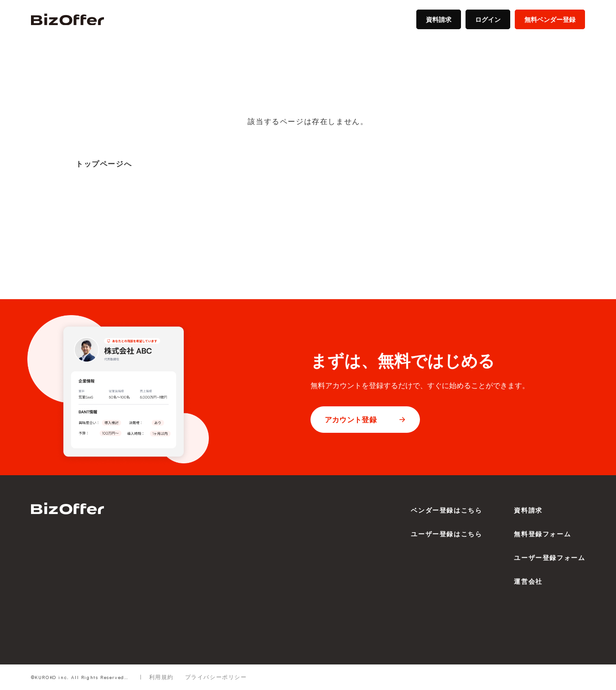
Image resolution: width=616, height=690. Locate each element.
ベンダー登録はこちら (446, 510)
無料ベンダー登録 (550, 19)
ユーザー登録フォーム (549, 558)
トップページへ (104, 164)
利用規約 (161, 677)
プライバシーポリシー (216, 677)
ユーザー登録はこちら (446, 534)
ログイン (488, 19)
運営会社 (528, 581)
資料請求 (439, 19)
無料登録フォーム (542, 534)
